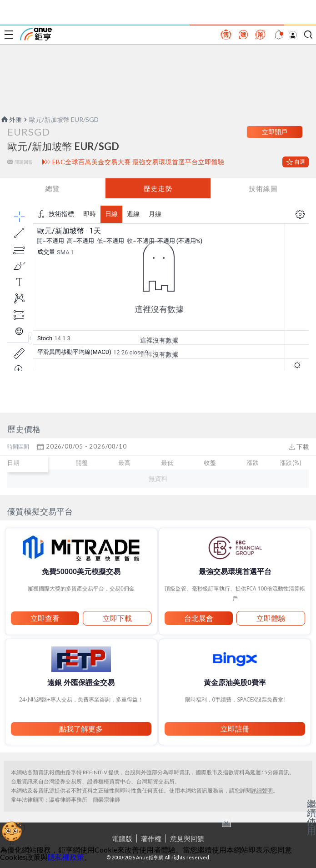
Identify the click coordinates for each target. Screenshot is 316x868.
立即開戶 (275, 132)
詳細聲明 (262, 790)
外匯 (11, 119)
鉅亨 (36, 34)
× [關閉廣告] (226, 823)
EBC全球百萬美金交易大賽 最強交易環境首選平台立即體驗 (138, 162)
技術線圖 (263, 188)
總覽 (53, 188)
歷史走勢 (158, 188)
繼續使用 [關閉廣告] (311, 817)
